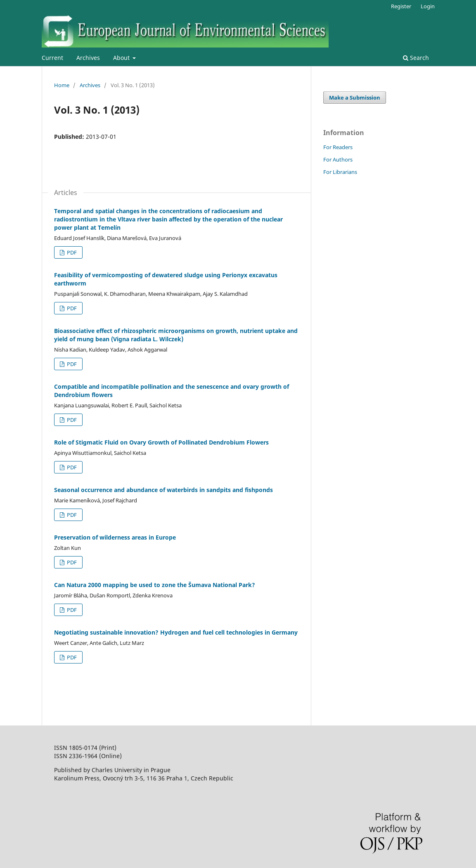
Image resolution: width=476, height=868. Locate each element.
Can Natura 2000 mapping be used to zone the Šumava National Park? (155, 585)
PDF (71, 252)
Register (401, 6)
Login (428, 6)
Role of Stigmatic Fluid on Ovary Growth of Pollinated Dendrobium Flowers (161, 442)
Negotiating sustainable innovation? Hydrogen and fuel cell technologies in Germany (176, 632)
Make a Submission (355, 98)
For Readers (338, 147)
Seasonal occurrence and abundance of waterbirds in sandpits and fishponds (163, 490)
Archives (88, 58)
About (122, 58)
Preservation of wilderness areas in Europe (115, 537)
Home (62, 85)
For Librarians (340, 172)
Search (416, 58)
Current (52, 58)
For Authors (338, 159)
